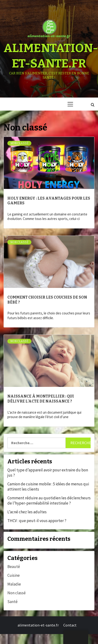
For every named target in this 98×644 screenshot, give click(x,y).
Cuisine (14, 575)
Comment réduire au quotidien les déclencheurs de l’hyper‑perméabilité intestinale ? (49, 501)
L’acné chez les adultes (27, 512)
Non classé (19, 143)
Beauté (14, 567)
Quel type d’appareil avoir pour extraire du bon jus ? (48, 473)
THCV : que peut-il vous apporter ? (37, 521)
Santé (12, 602)
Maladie (14, 584)
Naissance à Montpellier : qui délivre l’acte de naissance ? (41, 399)
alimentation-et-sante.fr (38, 625)
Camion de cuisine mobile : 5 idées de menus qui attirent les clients (48, 487)
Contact (70, 625)
